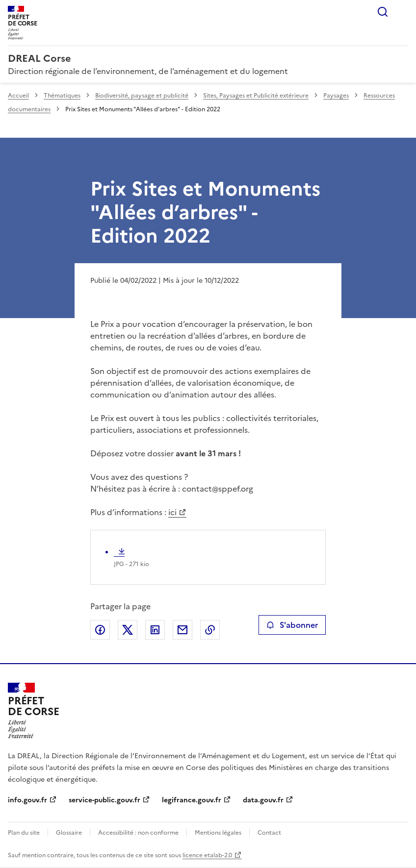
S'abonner (292, 625)
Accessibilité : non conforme (138, 833)
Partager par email (182, 630)
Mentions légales (218, 833)
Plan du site (24, 833)
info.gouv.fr (27, 800)
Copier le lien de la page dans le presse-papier (210, 630)
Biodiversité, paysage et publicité (142, 96)
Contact (269, 833)
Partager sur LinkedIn (155, 630)
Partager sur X (128, 630)
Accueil (18, 96)
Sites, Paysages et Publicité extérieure (256, 96)
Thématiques (62, 96)
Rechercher (383, 12)
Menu (402, 12)
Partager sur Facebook (100, 630)
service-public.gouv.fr (104, 800)
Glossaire (69, 833)
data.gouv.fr (263, 800)
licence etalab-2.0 (207, 855)
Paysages (336, 96)
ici (172, 512)
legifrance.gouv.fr (192, 800)
